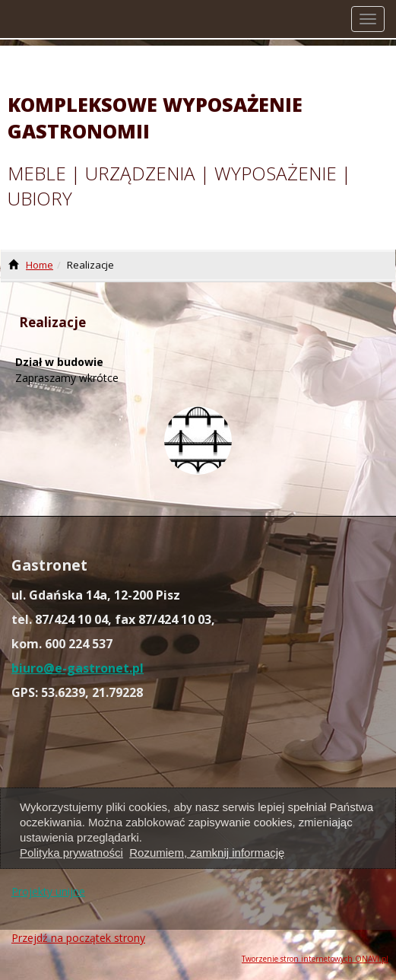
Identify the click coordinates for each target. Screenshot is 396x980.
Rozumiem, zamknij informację (207, 853)
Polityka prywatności (71, 853)
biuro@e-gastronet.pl (78, 668)
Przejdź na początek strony (78, 938)
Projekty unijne (48, 891)
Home (40, 265)
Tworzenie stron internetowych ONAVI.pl (315, 959)
